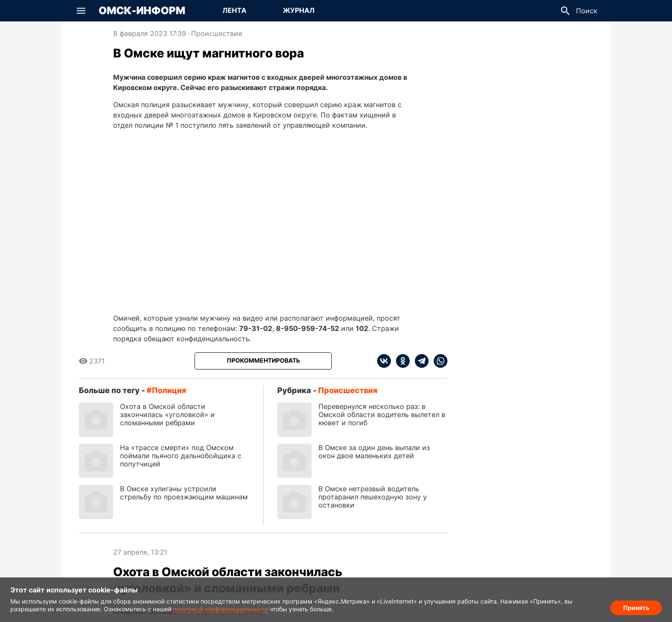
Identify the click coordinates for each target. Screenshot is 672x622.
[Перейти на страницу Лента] (234, 11)
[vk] (384, 361)
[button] (81, 11)
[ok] (400, 361)
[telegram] (419, 361)
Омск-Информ (142, 11)
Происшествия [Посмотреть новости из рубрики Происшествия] (217, 33)
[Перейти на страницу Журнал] (299, 11)
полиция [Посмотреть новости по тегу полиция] (169, 390)
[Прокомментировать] (263, 361)
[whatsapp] (438, 361)
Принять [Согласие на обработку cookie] (636, 607)
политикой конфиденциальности (220, 609)
